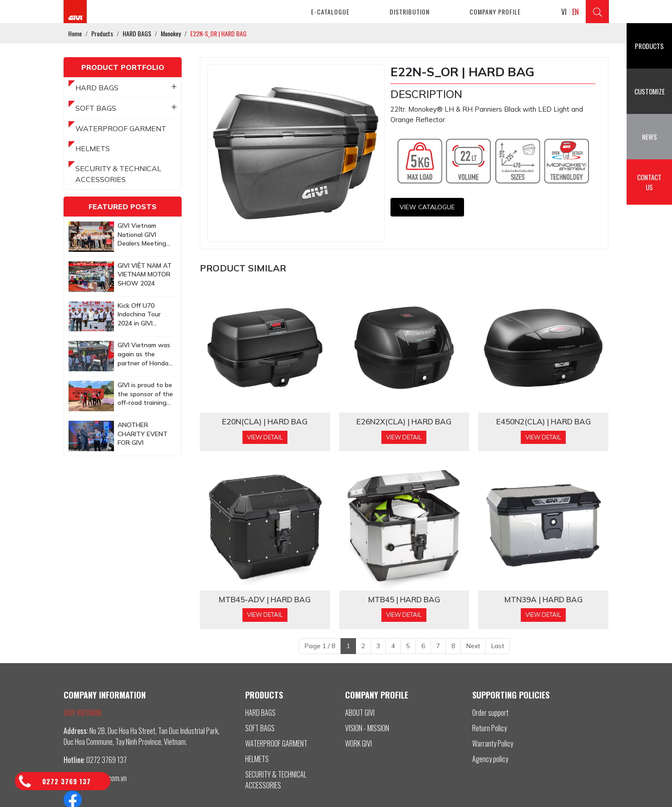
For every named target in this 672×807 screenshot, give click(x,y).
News (650, 137)
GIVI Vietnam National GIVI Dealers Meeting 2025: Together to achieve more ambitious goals (145, 235)
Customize (650, 91)
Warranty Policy (493, 743)
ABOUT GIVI (360, 713)
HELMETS (93, 148)
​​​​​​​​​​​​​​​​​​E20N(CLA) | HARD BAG (265, 422)
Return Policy (489, 728)
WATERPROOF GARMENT (121, 128)
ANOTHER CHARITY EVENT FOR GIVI (143, 434)
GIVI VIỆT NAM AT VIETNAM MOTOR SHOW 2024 (145, 274)
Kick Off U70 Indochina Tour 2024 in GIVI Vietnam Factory (142, 315)
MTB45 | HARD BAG (404, 600)
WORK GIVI (358, 743)
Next (473, 646)
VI (564, 12)
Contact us (649, 182)
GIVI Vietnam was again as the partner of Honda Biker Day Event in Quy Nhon (145, 354)
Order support (490, 713)
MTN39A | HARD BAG (544, 600)
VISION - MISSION (367, 728)
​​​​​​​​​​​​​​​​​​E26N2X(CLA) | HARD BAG (404, 422)
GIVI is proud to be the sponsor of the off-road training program (145, 394)
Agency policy (490, 759)
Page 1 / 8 (320, 646)
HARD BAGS (126, 88)
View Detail (265, 437)
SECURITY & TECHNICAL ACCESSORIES (118, 174)
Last (498, 646)
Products (649, 46)
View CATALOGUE (427, 207)
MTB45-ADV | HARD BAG (265, 600)
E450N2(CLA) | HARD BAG (544, 422)
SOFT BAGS (126, 108)
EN (576, 12)
